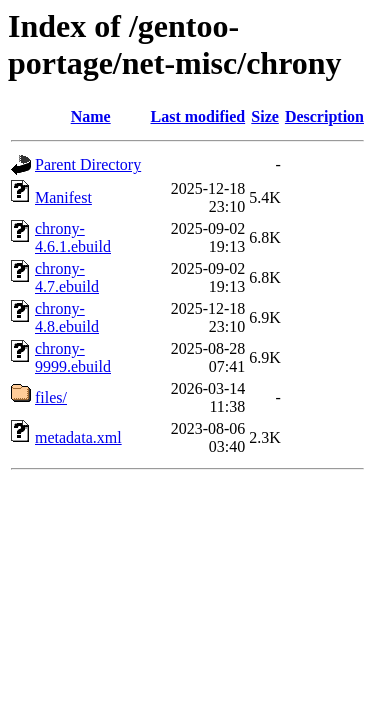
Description (324, 116)
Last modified (197, 116)
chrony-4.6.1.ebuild (73, 237)
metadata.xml (78, 437)
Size (265, 116)
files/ (51, 397)
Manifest (63, 197)
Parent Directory (88, 164)
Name (91, 116)
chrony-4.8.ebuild (67, 317)
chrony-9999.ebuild (73, 357)
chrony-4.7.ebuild (67, 277)
